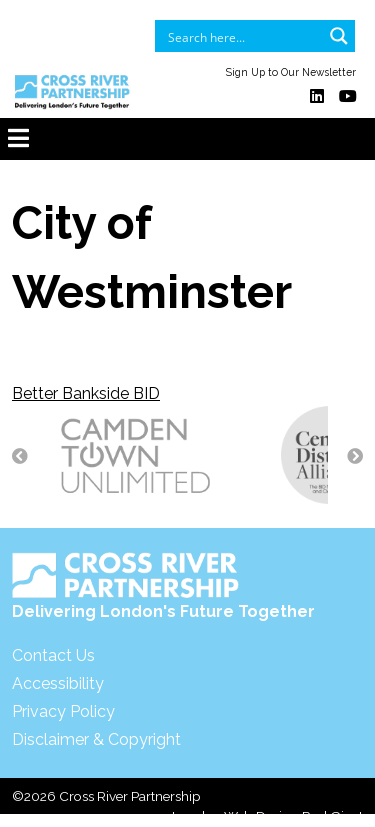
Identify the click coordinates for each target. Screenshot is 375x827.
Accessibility (58, 683)
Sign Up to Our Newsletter (291, 72)
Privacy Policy (63, 711)
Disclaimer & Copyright (96, 739)
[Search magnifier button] (339, 36)
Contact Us (53, 655)
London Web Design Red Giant (267, 816)
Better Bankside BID (86, 393)
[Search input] (242, 36)
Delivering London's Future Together (163, 586)
